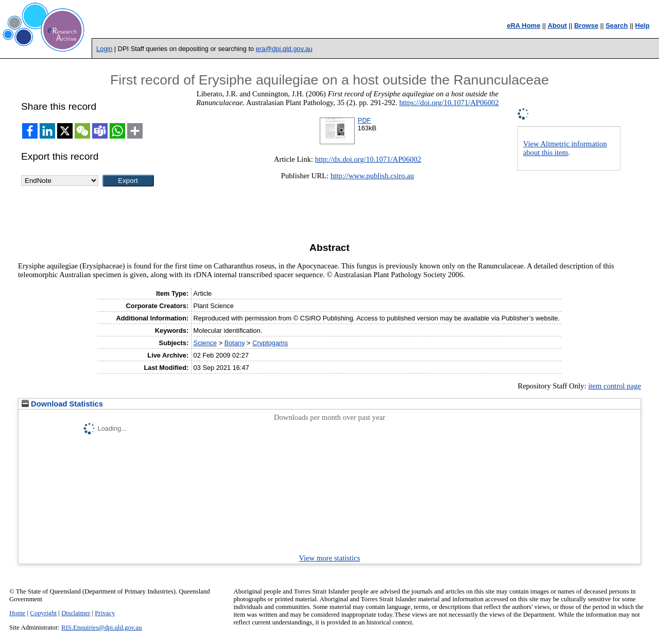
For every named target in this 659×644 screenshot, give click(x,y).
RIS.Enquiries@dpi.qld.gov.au (102, 628)
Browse (586, 26)
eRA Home (523, 26)
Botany (235, 343)
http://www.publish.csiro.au (372, 176)
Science (205, 343)
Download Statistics (62, 404)
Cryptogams (270, 343)
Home (17, 613)
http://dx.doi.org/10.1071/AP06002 (368, 159)
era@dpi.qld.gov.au (284, 49)
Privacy (105, 613)
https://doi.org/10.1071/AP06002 (449, 103)
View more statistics (330, 558)
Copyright (43, 613)
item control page (614, 386)
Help (643, 26)
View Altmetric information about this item (565, 148)
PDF (365, 120)
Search (617, 26)
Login (104, 49)
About (558, 26)
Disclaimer (76, 613)
